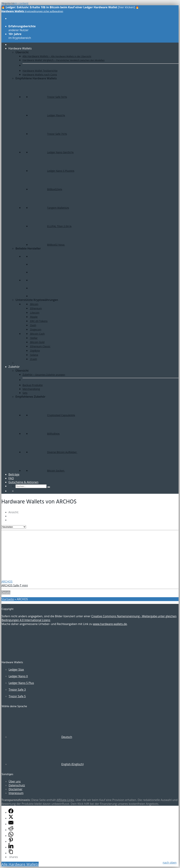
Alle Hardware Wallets (20, 864)
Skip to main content (15, 3)
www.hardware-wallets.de (110, 624)
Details (6, 592)
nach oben (170, 863)
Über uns (15, 781)
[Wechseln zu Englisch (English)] (46, 764)
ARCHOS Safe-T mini (15, 585)
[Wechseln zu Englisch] (17, 491)
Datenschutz (17, 785)
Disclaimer (15, 789)
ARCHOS (7, 582)
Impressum (16, 793)
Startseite (8, 599)
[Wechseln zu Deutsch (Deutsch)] (40, 737)
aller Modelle (22, 20)
